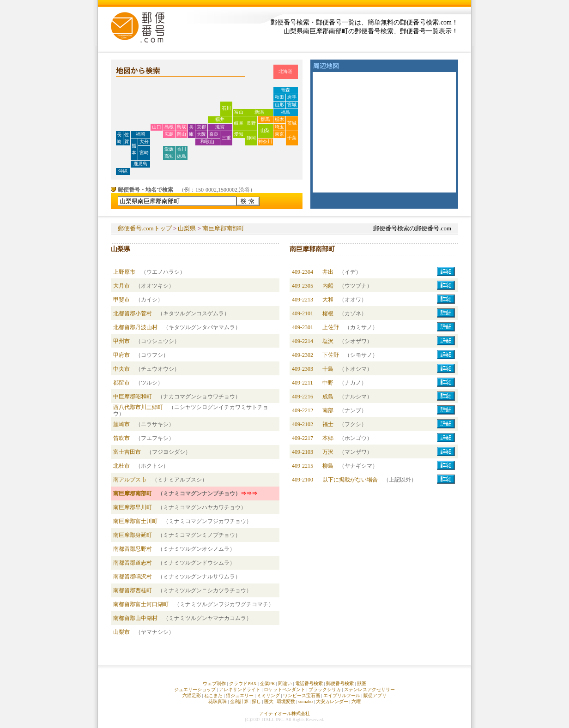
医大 (269, 701)
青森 (285, 90)
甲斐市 (121, 300)
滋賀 (220, 127)
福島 (285, 112)
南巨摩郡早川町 (133, 507)
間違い (285, 683)
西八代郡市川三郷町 (138, 407)
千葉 (292, 138)
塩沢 (328, 341)
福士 (328, 424)
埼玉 (279, 127)
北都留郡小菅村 (133, 313)
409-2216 (303, 397)
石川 (226, 108)
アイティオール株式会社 (284, 713)
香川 (182, 149)
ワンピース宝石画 (302, 695)
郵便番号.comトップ (145, 228)
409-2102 (303, 424)
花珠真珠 (218, 701)
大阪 (201, 134)
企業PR (267, 683)
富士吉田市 (127, 452)
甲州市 (121, 341)
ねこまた (213, 695)
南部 (328, 410)
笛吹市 (121, 438)
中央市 (121, 369)
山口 (157, 127)
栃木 (279, 119)
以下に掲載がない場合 (350, 480)
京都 (201, 127)
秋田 (279, 97)
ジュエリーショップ (195, 689)
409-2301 (303, 327)
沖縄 (123, 171)
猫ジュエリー (240, 695)
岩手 (292, 97)
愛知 (239, 134)
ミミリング (268, 695)
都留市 (121, 383)
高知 (169, 156)
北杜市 (121, 466)
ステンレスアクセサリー (369, 689)
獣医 (362, 683)
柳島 (328, 466)
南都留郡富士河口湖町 (141, 604)
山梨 (265, 130)
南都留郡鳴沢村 (133, 577)
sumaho (306, 701)
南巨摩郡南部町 (223, 228)
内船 (328, 286)
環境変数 (286, 701)
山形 (279, 105)
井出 (328, 272)
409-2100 (303, 480)
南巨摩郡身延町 (133, 535)
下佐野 (331, 355)
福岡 (140, 134)
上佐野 (331, 327)
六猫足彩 (192, 695)
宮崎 (144, 153)
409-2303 (303, 369)
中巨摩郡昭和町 (133, 397)
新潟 (259, 112)
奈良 (214, 134)
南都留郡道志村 (133, 563)
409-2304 (303, 272)
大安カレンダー (332, 701)
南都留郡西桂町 (133, 590)
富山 (239, 112)
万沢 (328, 452)
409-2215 (303, 466)
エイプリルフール (342, 695)
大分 (144, 141)
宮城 (292, 105)
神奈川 (265, 141)
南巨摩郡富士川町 (135, 521)
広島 (169, 134)
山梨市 (121, 632)
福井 (220, 119)
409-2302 (303, 355)
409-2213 (303, 300)
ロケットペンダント (284, 689)
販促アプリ (375, 695)
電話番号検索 (309, 683)
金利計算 (239, 701)
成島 (328, 397)
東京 (279, 134)
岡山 (182, 134)
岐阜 (239, 123)
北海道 (285, 71)
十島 (328, 369)
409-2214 (303, 341)
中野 (328, 383)
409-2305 (303, 286)
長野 (251, 123)
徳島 (182, 156)
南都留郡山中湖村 (135, 618)
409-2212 (303, 410)
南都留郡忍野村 (133, 549)
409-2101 (303, 313)
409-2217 (303, 438)
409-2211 (303, 383)
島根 (169, 127)
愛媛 (169, 149)
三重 (226, 138)
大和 (328, 300)
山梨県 (187, 228)
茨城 (292, 123)
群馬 (265, 119)
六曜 (356, 701)
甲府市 (121, 355)
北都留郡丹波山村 (135, 327)
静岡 (251, 138)
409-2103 (303, 452)
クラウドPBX (243, 683)
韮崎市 (121, 424)
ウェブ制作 (214, 683)
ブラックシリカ (325, 689)
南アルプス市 (130, 480)
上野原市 (124, 272)
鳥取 (182, 127)
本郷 (328, 438)
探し (256, 701)
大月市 (121, 286)
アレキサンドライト (240, 689)
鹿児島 (140, 164)
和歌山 (207, 141)
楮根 (328, 313)
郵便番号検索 (340, 683)
